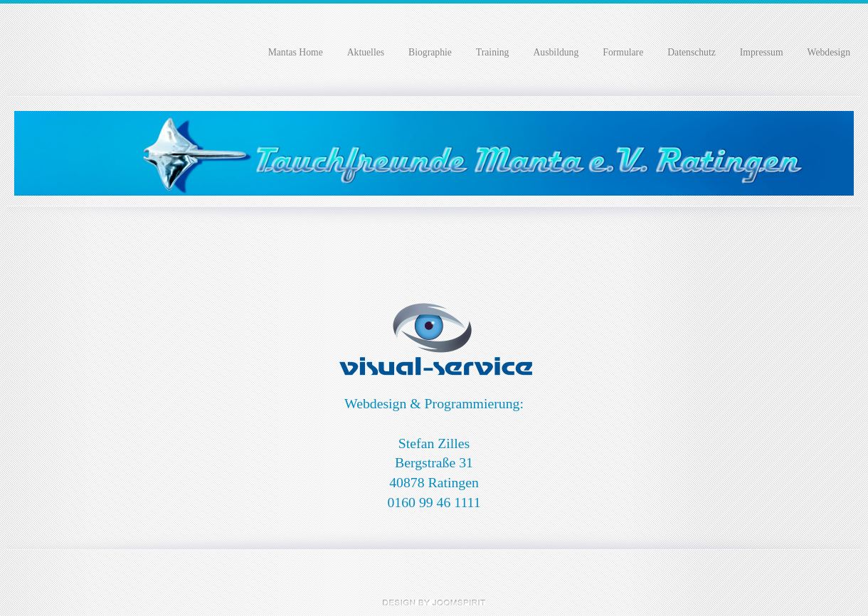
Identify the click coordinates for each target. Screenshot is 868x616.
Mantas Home (296, 52)
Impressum (762, 52)
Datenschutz (692, 52)
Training (493, 52)
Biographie (430, 52)
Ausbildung (556, 52)
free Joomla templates (434, 602)
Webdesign (829, 52)
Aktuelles (366, 52)
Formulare (623, 52)
